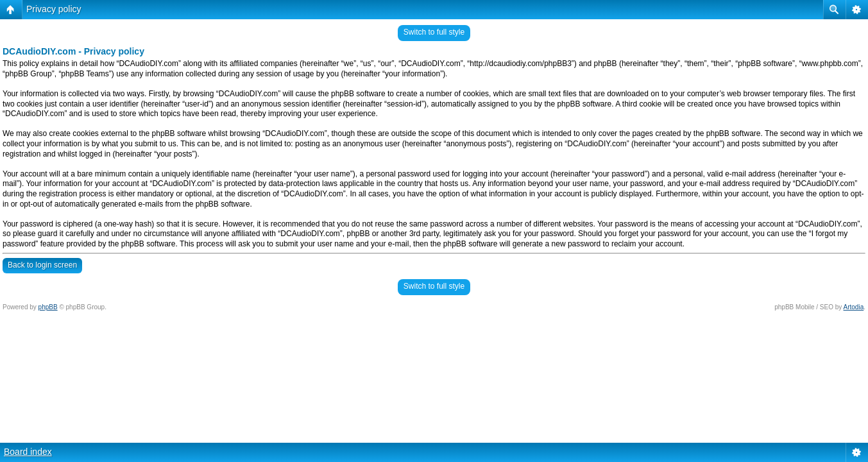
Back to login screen (42, 265)
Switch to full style (434, 32)
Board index (28, 452)
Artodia (854, 307)
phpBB (48, 307)
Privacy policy (54, 9)
